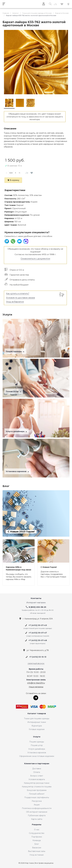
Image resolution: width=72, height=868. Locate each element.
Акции (37, 805)
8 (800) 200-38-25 (37, 607)
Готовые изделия (37, 729)
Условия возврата (37, 779)
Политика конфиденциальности (37, 808)
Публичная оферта (37, 816)
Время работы (36, 669)
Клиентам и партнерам (37, 764)
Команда (37, 840)
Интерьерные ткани (37, 722)
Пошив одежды (15, 351)
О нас (37, 830)
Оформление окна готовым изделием (37, 756)
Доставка (37, 769)
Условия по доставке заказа (20, 298)
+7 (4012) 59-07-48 (38, 640)
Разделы (37, 825)
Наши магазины (36, 687)
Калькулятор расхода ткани (37, 783)
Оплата (37, 772)
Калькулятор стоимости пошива (37, 787)
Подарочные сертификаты (37, 797)
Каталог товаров (37, 714)
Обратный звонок (36, 664)
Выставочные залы (37, 851)
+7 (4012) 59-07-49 (38, 625)
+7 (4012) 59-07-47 (38, 633)
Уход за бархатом (15, 302)
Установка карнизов (18, 471)
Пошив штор (14, 391)
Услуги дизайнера (17, 431)
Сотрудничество (37, 833)
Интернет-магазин (36, 603)
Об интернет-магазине (37, 812)
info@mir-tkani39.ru (36, 683)
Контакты (36, 598)
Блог (37, 844)
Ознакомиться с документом (35, 259)
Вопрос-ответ (37, 776)
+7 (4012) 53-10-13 (38, 657)
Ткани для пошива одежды (37, 719)
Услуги (37, 737)
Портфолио (37, 837)
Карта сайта (37, 819)
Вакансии (37, 848)
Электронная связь (36, 680)
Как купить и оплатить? (18, 293)
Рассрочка (37, 801)
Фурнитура (37, 726)
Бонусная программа (37, 790)
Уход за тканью (37, 855)
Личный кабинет (37, 794)
